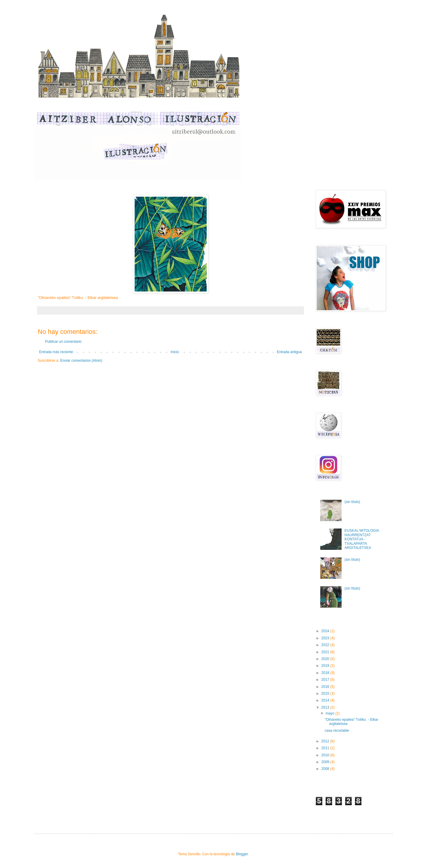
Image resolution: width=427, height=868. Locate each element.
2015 (326, 694)
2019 (326, 666)
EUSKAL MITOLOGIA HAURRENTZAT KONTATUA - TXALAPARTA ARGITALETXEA (362, 539)
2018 (326, 673)
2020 (326, 659)
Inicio (175, 352)
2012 (326, 741)
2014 (326, 700)
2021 (326, 652)
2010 (326, 755)
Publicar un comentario (63, 342)
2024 (326, 631)
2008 (326, 769)
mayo (330, 713)
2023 (326, 638)
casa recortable (337, 731)
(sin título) (352, 502)
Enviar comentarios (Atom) (81, 361)
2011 (326, 748)
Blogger (242, 854)
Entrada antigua (289, 352)
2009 (326, 762)
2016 (326, 687)
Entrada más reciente (56, 352)
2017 (326, 680)
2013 (326, 707)
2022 (326, 645)
